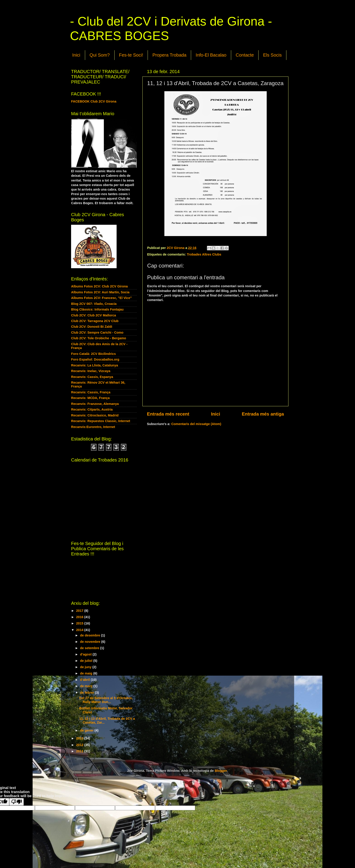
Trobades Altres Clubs (204, 254)
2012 (80, 745)
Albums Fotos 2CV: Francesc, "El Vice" (101, 298)
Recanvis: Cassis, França (91, 392)
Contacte (245, 55)
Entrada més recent (168, 414)
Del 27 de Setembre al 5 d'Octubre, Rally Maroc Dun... (106, 700)
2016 (80, 617)
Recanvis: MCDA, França (90, 398)
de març (87, 686)
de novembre (91, 642)
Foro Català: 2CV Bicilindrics (94, 354)
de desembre (91, 635)
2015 (80, 623)
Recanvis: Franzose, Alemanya (95, 404)
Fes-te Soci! (131, 55)
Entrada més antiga (263, 414)
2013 (80, 738)
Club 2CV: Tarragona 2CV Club (95, 321)
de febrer (88, 693)
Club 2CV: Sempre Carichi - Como (97, 332)
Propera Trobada (169, 55)
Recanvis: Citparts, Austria (92, 409)
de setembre (90, 648)
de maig (87, 673)
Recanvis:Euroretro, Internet (93, 427)
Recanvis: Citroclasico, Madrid (95, 415)
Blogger (221, 771)
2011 (80, 751)
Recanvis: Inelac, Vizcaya (91, 371)
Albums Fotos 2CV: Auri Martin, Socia (100, 292)
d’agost (86, 654)
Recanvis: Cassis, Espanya (92, 377)
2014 (80, 630)
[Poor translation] (17, 802)
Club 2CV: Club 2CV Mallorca (94, 315)
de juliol (87, 661)
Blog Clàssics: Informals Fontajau (97, 309)
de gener (87, 730)
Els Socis (272, 55)
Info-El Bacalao (211, 55)
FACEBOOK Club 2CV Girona (94, 101)
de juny (86, 667)
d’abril (85, 680)
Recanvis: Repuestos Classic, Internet (101, 421)
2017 (80, 611)
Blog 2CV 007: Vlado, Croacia (94, 304)
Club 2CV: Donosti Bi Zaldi (92, 327)
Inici (76, 55)
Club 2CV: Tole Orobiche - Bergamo (99, 338)
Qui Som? (100, 55)
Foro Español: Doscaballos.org (95, 359)
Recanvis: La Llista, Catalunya (95, 365)
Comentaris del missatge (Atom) (196, 424)
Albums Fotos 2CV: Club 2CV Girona (99, 286)
